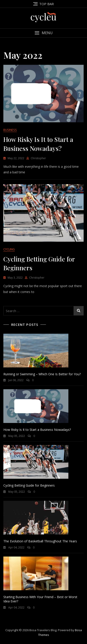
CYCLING (9, 249)
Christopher (38, 158)
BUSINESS (10, 130)
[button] (43, 33)
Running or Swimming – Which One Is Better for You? (42, 374)
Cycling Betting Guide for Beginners (29, 485)
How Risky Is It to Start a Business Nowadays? (37, 430)
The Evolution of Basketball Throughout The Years (40, 541)
